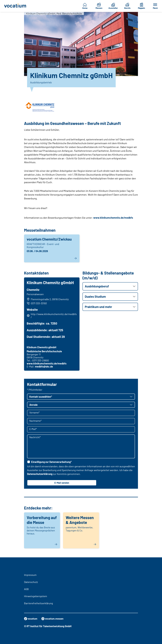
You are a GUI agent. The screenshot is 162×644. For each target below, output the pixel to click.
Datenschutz (31, 582)
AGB (26, 589)
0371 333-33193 (37, 304)
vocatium (31, 619)
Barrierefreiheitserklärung (38, 603)
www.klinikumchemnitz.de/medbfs (113, 218)
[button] (110, 286)
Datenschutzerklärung (40, 475)
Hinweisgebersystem (36, 596)
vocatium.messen (54, 619)
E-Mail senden (62, 484)
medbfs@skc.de (44, 367)
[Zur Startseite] (15, 6)
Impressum (30, 575)
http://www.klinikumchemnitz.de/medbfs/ (53, 316)
